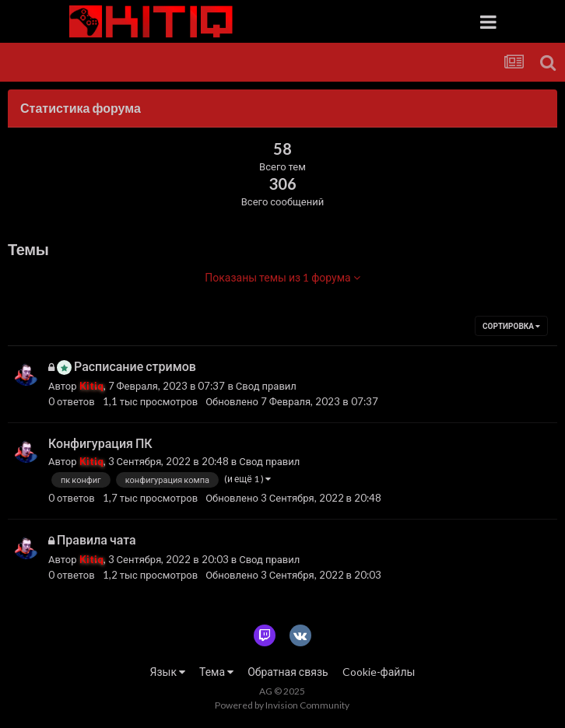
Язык (168, 672)
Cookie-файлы (379, 672)
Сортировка (511, 326)
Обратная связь (288, 672)
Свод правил (266, 386)
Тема (216, 672)
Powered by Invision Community (282, 705)
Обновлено (292, 401)
